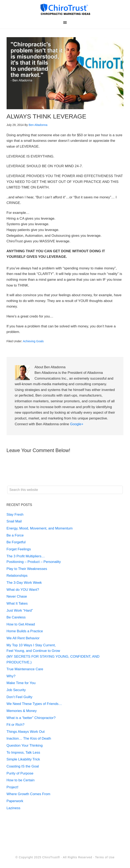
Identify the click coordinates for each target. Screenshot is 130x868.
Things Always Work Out (26, 732)
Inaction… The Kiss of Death (29, 738)
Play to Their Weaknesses (27, 569)
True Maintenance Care (25, 669)
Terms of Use (105, 857)
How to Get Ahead (21, 624)
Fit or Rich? (16, 725)
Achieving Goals (33, 341)
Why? (11, 676)
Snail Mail (14, 521)
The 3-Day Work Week (24, 583)
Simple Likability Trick (24, 759)
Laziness (13, 808)
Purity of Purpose (20, 773)
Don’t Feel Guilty (20, 697)
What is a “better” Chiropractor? (31, 718)
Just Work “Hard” (20, 610)
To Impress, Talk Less (23, 753)
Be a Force (15, 535)
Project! (13, 787)
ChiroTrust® (51, 857)
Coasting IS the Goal (23, 766)
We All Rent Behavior (23, 638)
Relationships (17, 576)
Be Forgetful (16, 542)
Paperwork (15, 801)
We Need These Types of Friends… (34, 704)
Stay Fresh (15, 515)
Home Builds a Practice (25, 631)
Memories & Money (22, 711)
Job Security (16, 690)
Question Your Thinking (25, 745)
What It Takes (17, 603)
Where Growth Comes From (29, 794)
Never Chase (17, 596)
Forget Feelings (19, 549)
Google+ (77, 424)
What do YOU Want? (23, 590)
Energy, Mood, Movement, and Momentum (40, 528)
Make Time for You (21, 683)
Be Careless (16, 617)
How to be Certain (21, 780)
